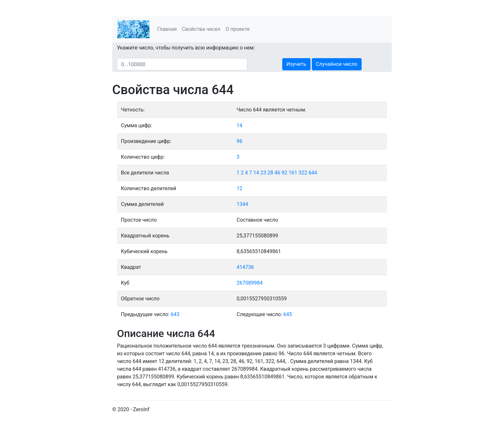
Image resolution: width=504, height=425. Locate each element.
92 (284, 173)
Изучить (296, 64)
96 (239, 141)
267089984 (250, 283)
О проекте (238, 29)
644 (313, 173)
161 (293, 173)
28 (270, 173)
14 (239, 125)
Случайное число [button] (337, 64)
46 (277, 173)
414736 (245, 267)
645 (288, 314)
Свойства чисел (201, 29)
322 (303, 173)
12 (239, 188)
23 (263, 173)
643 (175, 314)
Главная (167, 29)
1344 (242, 204)
